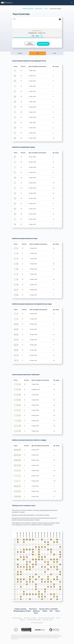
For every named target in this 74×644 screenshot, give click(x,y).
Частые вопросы (17, 618)
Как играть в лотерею (30, 618)
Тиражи (45, 611)
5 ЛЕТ (55, 53)
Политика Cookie (48, 620)
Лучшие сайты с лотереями (48, 609)
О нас (58, 618)
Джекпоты (36, 611)
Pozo (46, 9)
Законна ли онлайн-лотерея (46, 618)
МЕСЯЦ (20, 53)
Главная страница (28, 9)
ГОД (37, 53)
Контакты (23, 620)
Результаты (39, 9)
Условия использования (34, 620)
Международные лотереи (22, 611)
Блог (51, 611)
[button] (72, 3)
